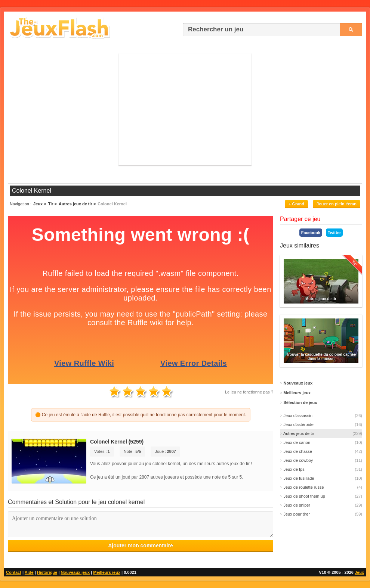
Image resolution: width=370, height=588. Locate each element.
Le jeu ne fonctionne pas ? (249, 392)
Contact (14, 572)
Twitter (334, 233)
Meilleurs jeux (107, 572)
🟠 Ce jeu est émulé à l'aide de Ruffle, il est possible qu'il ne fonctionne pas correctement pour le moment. (141, 415)
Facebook (311, 233)
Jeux (359, 572)
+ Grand (296, 204)
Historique (47, 572)
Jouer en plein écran (337, 204)
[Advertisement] (185, 109)
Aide (29, 572)
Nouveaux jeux (75, 572)
